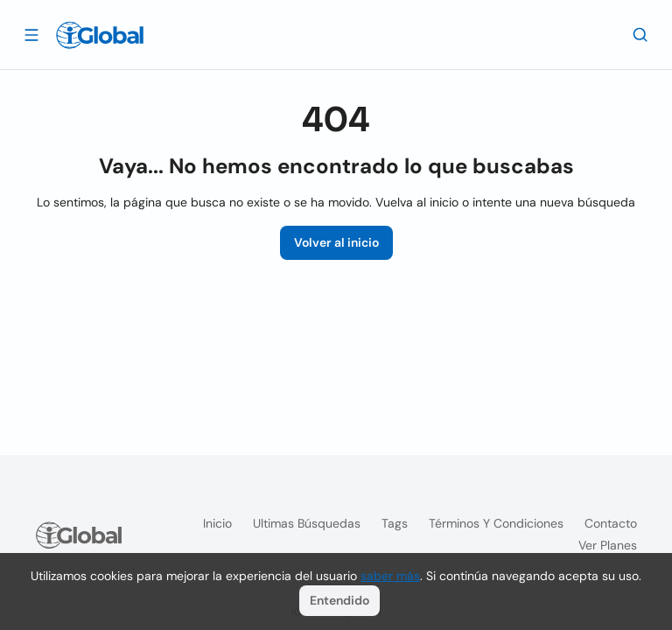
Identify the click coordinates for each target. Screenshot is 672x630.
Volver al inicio (336, 242)
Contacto (611, 523)
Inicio (217, 523)
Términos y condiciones (496, 523)
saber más (390, 576)
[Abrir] (31, 34)
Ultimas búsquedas (307, 523)
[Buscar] (640, 34)
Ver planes (608, 545)
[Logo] (100, 35)
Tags (395, 523)
